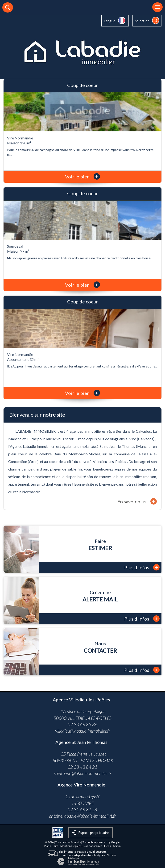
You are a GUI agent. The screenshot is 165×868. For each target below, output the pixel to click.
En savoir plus (137, 501)
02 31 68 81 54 (82, 810)
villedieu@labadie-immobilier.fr (82, 731)
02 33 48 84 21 (82, 767)
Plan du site (51, 846)
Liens (108, 846)
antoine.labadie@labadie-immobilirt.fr (82, 816)
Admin (117, 846)
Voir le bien (82, 177)
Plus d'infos (142, 567)
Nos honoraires (93, 846)
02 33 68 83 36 (82, 724)
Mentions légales (71, 846)
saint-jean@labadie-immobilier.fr (83, 773)
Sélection (142, 21)
